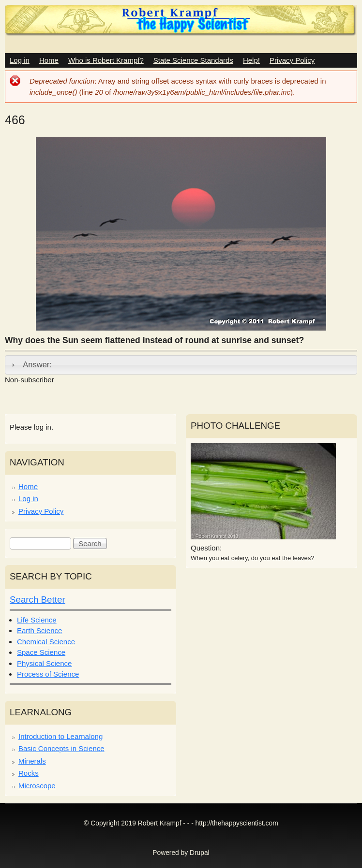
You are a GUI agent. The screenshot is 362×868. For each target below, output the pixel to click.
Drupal (200, 853)
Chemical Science (46, 642)
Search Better (38, 600)
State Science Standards (193, 60)
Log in (20, 60)
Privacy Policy (292, 60)
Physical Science (44, 663)
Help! (251, 60)
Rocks (29, 773)
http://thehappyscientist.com (237, 823)
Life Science (37, 620)
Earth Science (39, 630)
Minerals (32, 761)
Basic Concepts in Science (61, 748)
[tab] (181, 365)
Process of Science (48, 674)
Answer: (37, 364)
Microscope (37, 786)
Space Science (41, 652)
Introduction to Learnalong (60, 736)
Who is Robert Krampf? (106, 60)
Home (49, 60)
